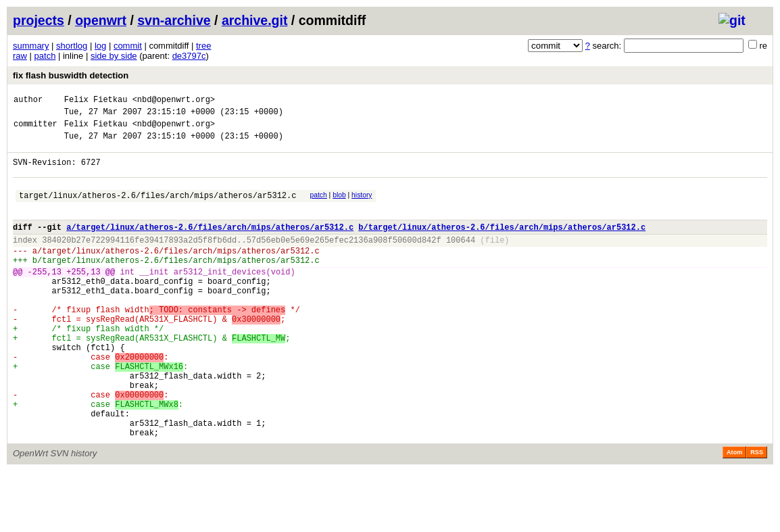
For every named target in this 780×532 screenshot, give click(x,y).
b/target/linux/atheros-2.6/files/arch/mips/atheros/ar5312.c (502, 245)
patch (45, 56)
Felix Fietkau (96, 101)
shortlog (72, 46)
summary (31, 46)
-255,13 (45, 298)
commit (128, 46)
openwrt (101, 20)
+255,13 (83, 298)
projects (39, 20)
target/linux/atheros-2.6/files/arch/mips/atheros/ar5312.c (157, 209)
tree (203, 46)
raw (20, 56)
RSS (757, 513)
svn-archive (174, 20)
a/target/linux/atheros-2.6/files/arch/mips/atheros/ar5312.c (210, 245)
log (100, 46)
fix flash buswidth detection (71, 75)
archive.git (255, 20)
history (362, 207)
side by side (114, 56)
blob (339, 207)
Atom (734, 513)
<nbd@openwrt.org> (174, 101)
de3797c (189, 56)
